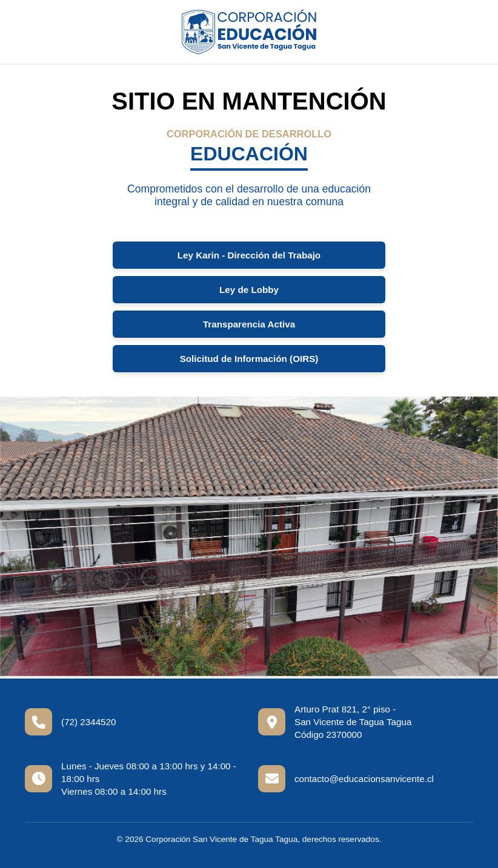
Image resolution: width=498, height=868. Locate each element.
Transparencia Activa (249, 324)
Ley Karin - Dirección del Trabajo (249, 255)
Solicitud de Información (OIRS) (249, 359)
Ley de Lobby (249, 290)
